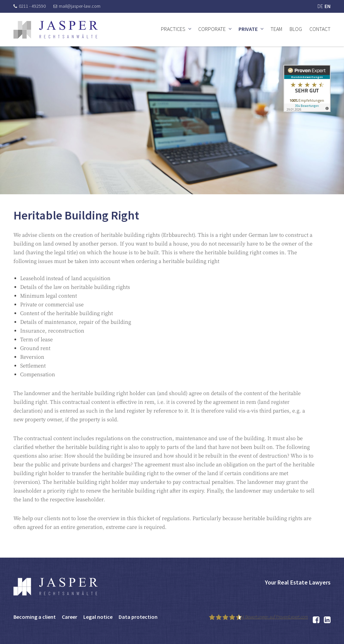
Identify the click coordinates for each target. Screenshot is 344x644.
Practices (173, 29)
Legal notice (98, 617)
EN (328, 6)
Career (70, 617)
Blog (296, 29)
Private (248, 29)
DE (320, 6)
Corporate (212, 29)
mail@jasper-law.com (77, 6)
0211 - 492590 (30, 6)
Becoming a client (35, 617)
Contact (320, 29)
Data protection (138, 617)
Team (276, 29)
